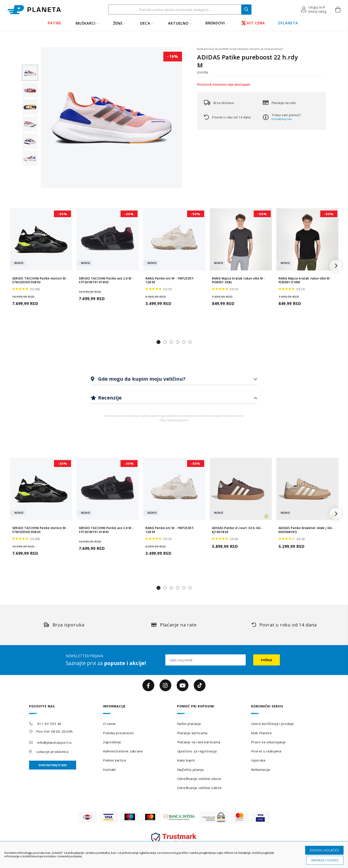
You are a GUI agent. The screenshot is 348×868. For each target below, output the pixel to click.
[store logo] (34, 10)
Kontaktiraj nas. (282, 119)
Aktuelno (178, 23)
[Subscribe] (267, 660)
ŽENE (118, 23)
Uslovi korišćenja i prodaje (273, 724)
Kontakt (109, 770)
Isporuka (258, 760)
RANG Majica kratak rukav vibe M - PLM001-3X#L (238, 280)
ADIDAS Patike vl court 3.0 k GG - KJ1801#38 (237, 530)
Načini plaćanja (189, 724)
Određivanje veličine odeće (199, 788)
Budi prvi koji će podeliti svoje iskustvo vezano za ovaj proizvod (240, 49)
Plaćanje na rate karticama (199, 742)
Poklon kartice (115, 760)
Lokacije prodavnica (52, 752)
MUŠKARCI (86, 23)
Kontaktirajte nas (53, 765)
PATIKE (54, 23)
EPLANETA (288, 23)
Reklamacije (261, 770)
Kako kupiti (186, 760)
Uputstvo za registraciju (197, 751)
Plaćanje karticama (192, 733)
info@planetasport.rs (55, 742)
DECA (145, 23)
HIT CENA (253, 23)
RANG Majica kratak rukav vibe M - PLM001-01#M (305, 280)
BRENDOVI (215, 23)
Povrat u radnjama (266, 751)
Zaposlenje (112, 742)
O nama (109, 724)
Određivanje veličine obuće (199, 779)
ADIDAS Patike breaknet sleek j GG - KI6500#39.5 (306, 530)
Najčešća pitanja (190, 770)
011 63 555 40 (49, 724)
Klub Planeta (261, 733)
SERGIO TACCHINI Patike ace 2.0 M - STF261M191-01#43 (106, 280)
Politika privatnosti (118, 733)
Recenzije (109, 398)
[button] (314, 10)
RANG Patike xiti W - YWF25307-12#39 (170, 280)
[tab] (174, 379)
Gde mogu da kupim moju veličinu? (141, 379)
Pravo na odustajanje (268, 742)
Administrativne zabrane (123, 751)
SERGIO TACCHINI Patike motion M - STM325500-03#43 (40, 280)
